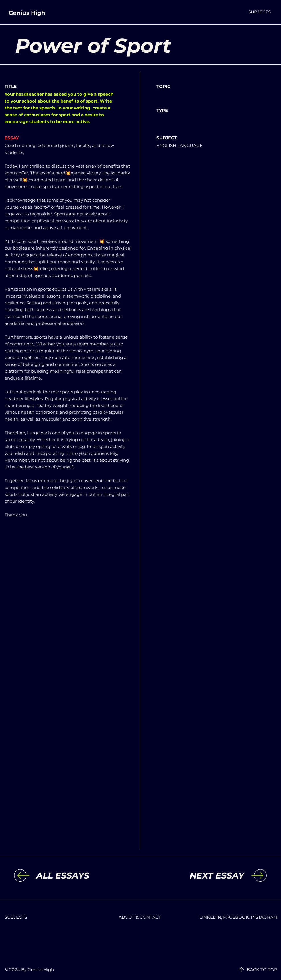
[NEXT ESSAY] (197, 876)
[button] (259, 12)
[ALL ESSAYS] (83, 876)
